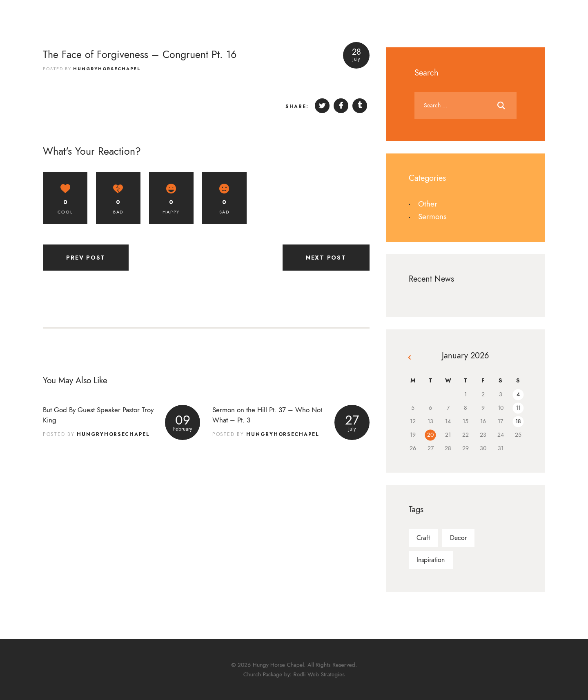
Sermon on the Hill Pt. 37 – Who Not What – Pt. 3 (267, 415)
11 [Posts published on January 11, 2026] (518, 408)
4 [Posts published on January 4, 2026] (518, 394)
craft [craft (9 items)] (423, 538)
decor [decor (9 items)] (458, 538)
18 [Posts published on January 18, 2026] (518, 421)
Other (428, 204)
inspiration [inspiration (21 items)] (431, 560)
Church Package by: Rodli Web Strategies (294, 673)
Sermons (432, 217)
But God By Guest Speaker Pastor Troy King (98, 415)
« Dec (410, 359)
